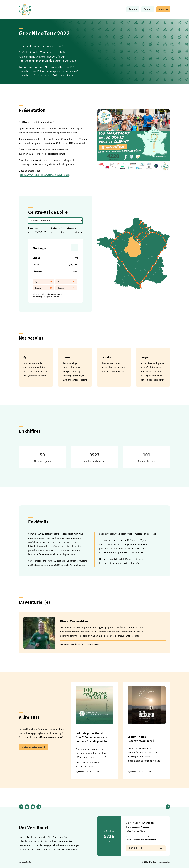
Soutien (133, 9)
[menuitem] (133, 9)
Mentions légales (25, 862)
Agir (44, 282)
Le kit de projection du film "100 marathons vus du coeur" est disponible (92, 737)
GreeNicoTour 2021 (78, 644)
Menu (163, 9)
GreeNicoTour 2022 (94, 644)
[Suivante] (75, 247)
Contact (148, 9)
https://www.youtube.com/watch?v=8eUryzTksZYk (44, 175)
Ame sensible (165, 862)
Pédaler (44, 288)
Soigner (66, 288)
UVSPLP (146, 848)
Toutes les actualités (33, 747)
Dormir (66, 282)
